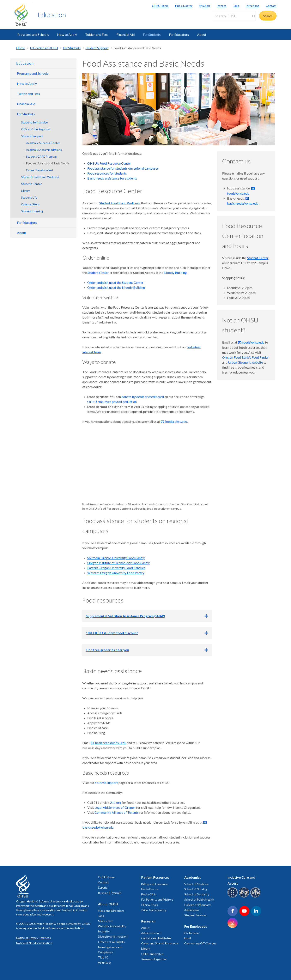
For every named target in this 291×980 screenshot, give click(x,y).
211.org (116, 802)
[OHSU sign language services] (245, 897)
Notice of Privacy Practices (34, 938)
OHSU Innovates (152, 954)
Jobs (236, 6)
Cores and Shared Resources (160, 943)
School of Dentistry (197, 894)
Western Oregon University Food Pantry (116, 573)
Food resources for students (107, 173)
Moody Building (175, 273)
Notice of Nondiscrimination (34, 943)
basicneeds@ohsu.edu (111, 743)
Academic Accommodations (44, 150)
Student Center (31, 184)
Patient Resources (155, 877)
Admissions (192, 910)
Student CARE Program (41, 156)
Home (21, 48)
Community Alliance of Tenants (117, 812)
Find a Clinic (149, 894)
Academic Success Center (43, 143)
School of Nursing (196, 889)
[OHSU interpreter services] (256, 897)
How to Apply (67, 34)
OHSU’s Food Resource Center (109, 163)
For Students (152, 34)
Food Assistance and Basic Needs (48, 163)
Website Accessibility (112, 926)
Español (103, 887)
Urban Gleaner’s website (245, 362)
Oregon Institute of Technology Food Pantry (119, 563)
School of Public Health (199, 899)
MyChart (205, 6)
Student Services (195, 915)
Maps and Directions (111, 911)
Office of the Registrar (36, 129)
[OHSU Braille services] (233, 897)
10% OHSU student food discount (112, 633)
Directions (252, 6)
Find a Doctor (184, 6)
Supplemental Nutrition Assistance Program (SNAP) (125, 616)
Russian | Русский (110, 893)
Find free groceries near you (107, 650)
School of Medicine (196, 884)
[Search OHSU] (234, 16)
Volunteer (105, 963)
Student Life (29, 197)
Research (148, 921)
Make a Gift (105, 921)
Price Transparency (154, 910)
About (202, 34)
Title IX (103, 957)
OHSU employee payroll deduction (112, 402)
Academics (193, 877)
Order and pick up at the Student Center (115, 282)
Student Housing (32, 211)
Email (188, 938)
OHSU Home (160, 6)
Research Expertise (154, 959)
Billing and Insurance (155, 884)
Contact (271, 6)
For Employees (196, 926)
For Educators (179, 34)
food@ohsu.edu (176, 421)
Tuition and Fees (97, 34)
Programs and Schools (33, 34)
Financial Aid (126, 34)
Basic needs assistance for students (112, 178)
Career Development (40, 170)
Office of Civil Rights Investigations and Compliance (111, 947)
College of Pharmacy (198, 905)
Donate (222, 6)
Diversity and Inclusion (113, 936)
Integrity (104, 931)
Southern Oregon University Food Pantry (116, 558)
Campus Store (30, 204)
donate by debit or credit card (143, 397)
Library (25, 191)
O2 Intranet (192, 933)
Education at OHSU (44, 48)
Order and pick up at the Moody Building (116, 287)
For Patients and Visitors (157, 899)
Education (52, 15)
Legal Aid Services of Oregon (115, 807)
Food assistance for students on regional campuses (123, 168)
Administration (151, 933)
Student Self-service (34, 122)
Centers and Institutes (156, 938)
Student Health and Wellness (40, 177)
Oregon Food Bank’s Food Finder (245, 357)
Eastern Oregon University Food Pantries (116, 568)
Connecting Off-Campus (200, 943)
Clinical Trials (150, 905)
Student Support (97, 48)
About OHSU (108, 904)
